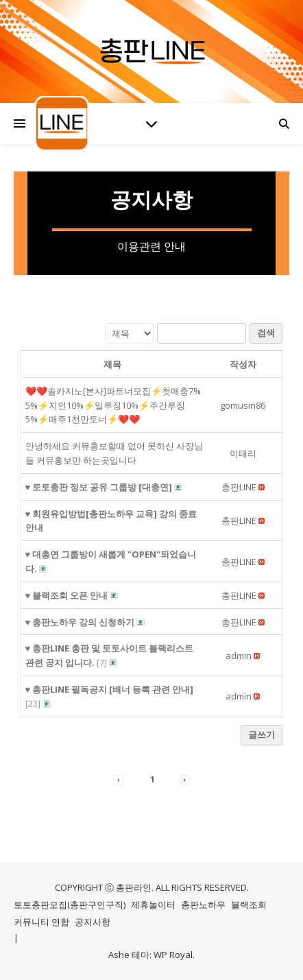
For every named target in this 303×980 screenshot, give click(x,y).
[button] (239, 487)
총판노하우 (203, 905)
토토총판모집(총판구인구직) (70, 905)
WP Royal (173, 955)
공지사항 (93, 922)
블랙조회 (249, 905)
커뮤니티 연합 (41, 922)
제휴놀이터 (153, 905)
